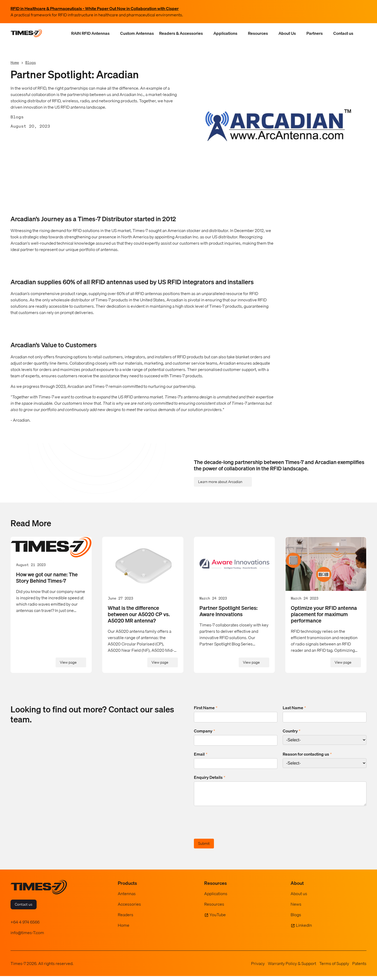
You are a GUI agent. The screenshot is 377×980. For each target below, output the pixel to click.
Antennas (127, 897)
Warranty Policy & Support (292, 967)
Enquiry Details (210, 777)
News (296, 908)
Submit (204, 847)
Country (292, 731)
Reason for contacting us (307, 754)
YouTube (218, 919)
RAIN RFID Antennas (90, 33)
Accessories (129, 908)
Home (15, 62)
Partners (315, 33)
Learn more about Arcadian (220, 482)
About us (299, 897)
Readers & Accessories (181, 33)
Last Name (294, 708)
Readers (126, 919)
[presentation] (234, 827)
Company (204, 731)
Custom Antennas (137, 33)
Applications (225, 33)
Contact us (343, 33)
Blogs (31, 62)
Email (201, 754)
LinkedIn (304, 929)
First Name (206, 708)
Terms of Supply (334, 967)
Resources (258, 33)
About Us (287, 33)
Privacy (258, 967)
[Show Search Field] (361, 33)
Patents (359, 967)
